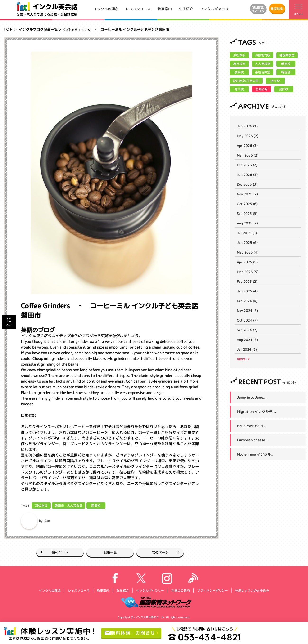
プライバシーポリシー (212, 590)
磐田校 (96, 505)
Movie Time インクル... (256, 454)
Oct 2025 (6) (247, 204)
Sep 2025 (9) (247, 213)
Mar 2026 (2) (248, 155)
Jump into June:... (252, 397)
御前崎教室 (287, 55)
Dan (47, 521)
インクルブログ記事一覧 (38, 29)
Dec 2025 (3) (247, 184)
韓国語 (286, 72)
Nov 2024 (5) (247, 311)
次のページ (166, 552)
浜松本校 (41, 505)
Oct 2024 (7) (247, 320)
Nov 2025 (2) (247, 194)
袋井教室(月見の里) (246, 81)
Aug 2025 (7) (247, 223)
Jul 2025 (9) (247, 233)
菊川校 (239, 89)
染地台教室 (263, 72)
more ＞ (244, 359)
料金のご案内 (180, 590)
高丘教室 (239, 64)
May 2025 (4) (248, 252)
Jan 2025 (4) (247, 291)
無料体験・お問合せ (131, 633)
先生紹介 (186, 9)
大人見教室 (263, 64)
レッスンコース (138, 9)
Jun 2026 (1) (247, 126)
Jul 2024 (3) (247, 349)
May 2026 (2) (248, 136)
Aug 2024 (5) (247, 340)
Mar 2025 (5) (248, 272)
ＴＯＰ (8, 29)
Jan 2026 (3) (247, 175)
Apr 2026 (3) (247, 145)
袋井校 (239, 72)
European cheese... (253, 440)
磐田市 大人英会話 (69, 505)
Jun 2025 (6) (247, 243)
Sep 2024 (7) (247, 330)
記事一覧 (110, 552)
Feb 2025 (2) (247, 281)
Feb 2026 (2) (247, 165)
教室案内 (165, 9)
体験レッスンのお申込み (252, 590)
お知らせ (262, 89)
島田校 (284, 89)
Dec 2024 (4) (247, 301)
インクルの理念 (106, 9)
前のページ (54, 552)
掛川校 (275, 81)
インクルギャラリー (216, 9)
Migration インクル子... (256, 412)
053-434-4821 (207, 637)
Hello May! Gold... (252, 426)
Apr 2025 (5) (247, 262)
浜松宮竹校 (263, 55)
